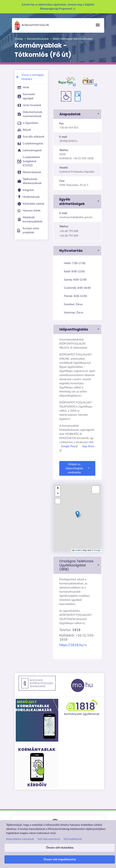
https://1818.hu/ (74, 645)
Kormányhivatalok (32, 25)
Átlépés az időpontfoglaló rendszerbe (78, 468)
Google (97, 550)
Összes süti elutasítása (60, 848)
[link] (77, 565)
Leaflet (77, 550)
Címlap (19, 39)
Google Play (70, 446)
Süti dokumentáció (49, 839)
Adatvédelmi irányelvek (20, 839)
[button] (77, 114)
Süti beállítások (73, 839)
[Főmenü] (98, 25)
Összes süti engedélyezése (60, 859)
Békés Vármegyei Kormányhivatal (73, 39)
